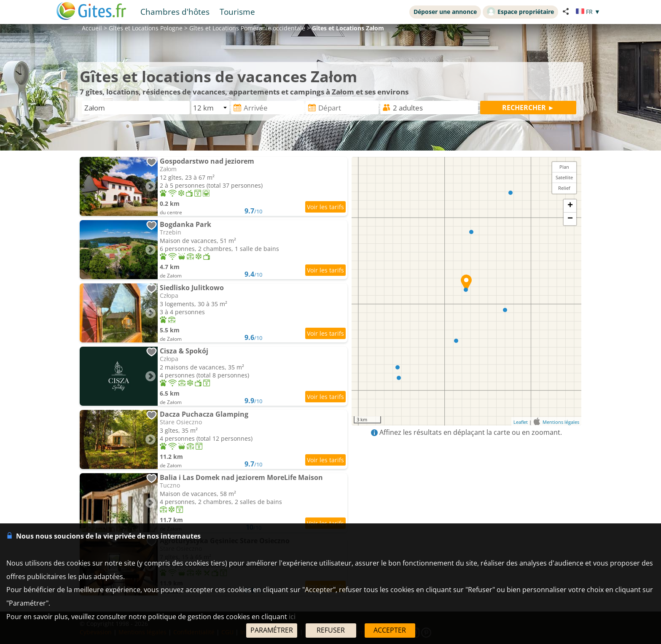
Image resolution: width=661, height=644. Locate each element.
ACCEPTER (390, 630)
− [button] (570, 219)
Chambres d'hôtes (175, 12)
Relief (564, 188)
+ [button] (570, 206)
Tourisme (237, 12)
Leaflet (521, 422)
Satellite (564, 177)
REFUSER (331, 630)
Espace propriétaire (520, 11)
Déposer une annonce (445, 12)
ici (292, 617)
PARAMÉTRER (272, 630)
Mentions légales (561, 422)
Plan (564, 167)
